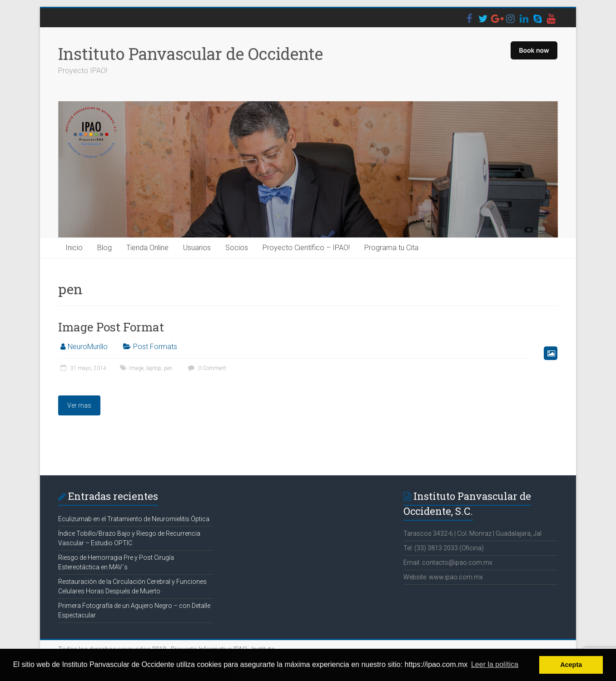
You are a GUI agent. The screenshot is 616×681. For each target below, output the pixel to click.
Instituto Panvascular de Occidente (191, 54)
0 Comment (206, 368)
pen (168, 368)
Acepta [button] (571, 665)
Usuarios (197, 248)
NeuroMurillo (88, 347)
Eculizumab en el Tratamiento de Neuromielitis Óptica (134, 519)
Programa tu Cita (391, 248)
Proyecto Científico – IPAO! (306, 248)
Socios (237, 248)
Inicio (74, 248)
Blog (104, 248)
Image (136, 368)
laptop (154, 368)
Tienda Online (147, 248)
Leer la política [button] (495, 664)
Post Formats (155, 347)
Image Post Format (111, 327)
